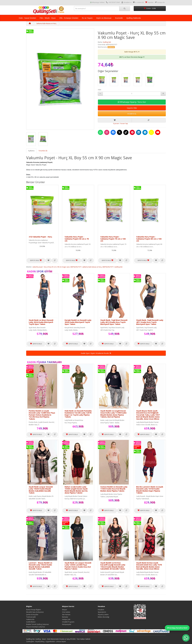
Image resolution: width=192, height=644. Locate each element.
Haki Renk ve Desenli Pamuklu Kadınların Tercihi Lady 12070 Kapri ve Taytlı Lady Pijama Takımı (78, 414)
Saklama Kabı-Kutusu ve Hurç (46, 23)
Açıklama (31, 151)
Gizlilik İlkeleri (31, 622)
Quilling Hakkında (134, 18)
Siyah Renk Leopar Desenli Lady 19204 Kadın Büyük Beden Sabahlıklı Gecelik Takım (41, 490)
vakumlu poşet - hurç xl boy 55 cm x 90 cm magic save (51, 267)
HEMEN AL (132, 114)
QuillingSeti (30, 641)
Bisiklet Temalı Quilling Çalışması (37, 624)
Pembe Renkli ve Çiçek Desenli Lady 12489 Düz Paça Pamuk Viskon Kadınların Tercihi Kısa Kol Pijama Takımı (42, 415)
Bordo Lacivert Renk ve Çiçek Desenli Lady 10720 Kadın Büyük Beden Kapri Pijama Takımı (150, 490)
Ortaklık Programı (68, 622)
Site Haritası (66, 615)
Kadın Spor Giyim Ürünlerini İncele (96, 353)
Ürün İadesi (66, 612)
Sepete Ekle (132, 108)
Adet (99, 90)
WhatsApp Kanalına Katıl (177, 628)
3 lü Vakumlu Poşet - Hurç (40, 237)
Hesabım (101, 610)
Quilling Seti (107, 42)
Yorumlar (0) (43, 151)
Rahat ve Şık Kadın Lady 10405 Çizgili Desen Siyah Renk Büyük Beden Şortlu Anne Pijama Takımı (76, 490)
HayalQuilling (40, 641)
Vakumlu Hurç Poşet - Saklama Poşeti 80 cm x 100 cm (149, 239)
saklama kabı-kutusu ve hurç (92, 267)
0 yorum (116, 123)
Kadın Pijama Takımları (44, 362)
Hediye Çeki (66, 619)
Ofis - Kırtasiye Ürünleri (69, 18)
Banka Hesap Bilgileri (34, 610)
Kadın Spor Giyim (40, 271)
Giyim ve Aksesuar (104, 18)
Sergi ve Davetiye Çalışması (36, 627)
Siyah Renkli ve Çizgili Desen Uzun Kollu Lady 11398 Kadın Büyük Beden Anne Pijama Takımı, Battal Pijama (113, 414)
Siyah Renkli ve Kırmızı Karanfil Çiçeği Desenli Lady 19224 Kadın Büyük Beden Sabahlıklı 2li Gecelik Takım (113, 566)
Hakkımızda (30, 619)
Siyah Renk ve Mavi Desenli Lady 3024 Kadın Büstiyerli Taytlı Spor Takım (41, 322)
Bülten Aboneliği (104, 617)
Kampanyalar (67, 624)
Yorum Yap (124, 123)
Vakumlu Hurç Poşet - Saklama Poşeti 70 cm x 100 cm (113, 239)
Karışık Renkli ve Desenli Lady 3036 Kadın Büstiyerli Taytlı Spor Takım (78, 322)
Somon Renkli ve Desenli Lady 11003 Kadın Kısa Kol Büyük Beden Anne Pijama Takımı (114, 489)
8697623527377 (76, 267)
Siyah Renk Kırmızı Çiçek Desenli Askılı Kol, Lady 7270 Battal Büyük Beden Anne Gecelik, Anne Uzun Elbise (149, 566)
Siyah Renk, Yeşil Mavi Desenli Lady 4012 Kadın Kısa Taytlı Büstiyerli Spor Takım (114, 322)
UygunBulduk (50, 641)
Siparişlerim (102, 612)
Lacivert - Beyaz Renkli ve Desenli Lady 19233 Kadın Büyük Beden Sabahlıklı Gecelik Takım (40, 566)
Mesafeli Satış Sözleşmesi (35, 612)
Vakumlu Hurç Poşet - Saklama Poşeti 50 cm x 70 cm (77, 239)
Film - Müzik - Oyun (48, 18)
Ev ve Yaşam (87, 18)
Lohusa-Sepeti (61, 641)
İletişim (65, 610)
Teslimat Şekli (31, 617)
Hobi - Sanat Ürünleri (27, 18)
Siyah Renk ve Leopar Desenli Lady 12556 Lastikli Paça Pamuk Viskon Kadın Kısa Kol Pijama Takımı (78, 566)
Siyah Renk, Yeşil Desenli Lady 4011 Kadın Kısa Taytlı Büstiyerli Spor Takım (150, 322)
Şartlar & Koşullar (32, 615)
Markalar (65, 617)
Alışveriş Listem (103, 615)
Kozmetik (119, 18)
